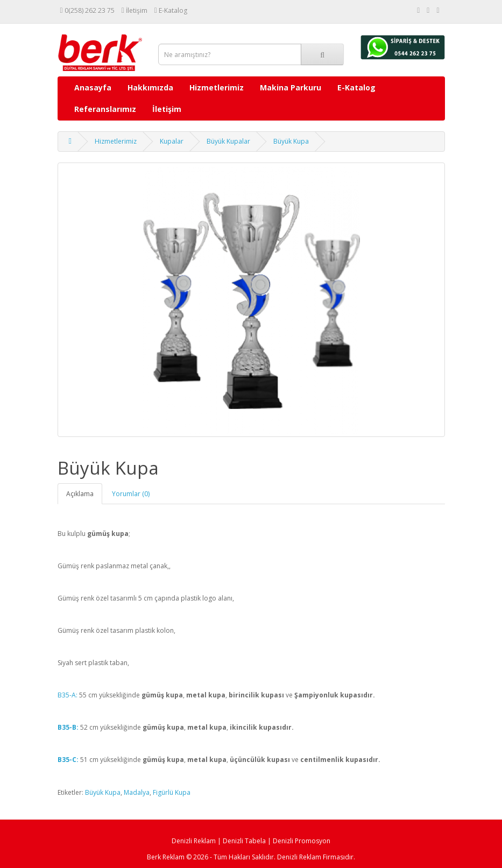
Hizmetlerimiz (217, 87)
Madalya (137, 792)
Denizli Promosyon (302, 841)
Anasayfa (93, 87)
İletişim (167, 109)
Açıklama (80, 494)
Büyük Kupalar (228, 141)
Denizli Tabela (244, 841)
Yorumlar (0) (131, 494)
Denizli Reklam (194, 841)
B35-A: (68, 695)
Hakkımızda (150, 87)
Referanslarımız (105, 109)
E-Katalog (356, 87)
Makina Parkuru (291, 87)
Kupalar (172, 141)
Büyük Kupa (291, 141)
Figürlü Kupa (172, 792)
